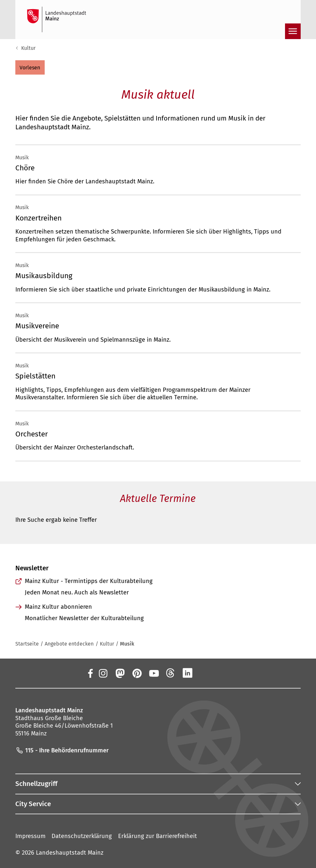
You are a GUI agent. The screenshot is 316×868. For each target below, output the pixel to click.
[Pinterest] (137, 673)
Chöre (25, 168)
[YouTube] (154, 673)
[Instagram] (103, 673)
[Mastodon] (120, 673)
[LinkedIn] (188, 673)
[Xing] (204, 673)
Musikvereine (37, 326)
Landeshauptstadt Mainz (70, 853)
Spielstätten (35, 376)
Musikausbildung (44, 276)
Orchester (32, 434)
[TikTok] (221, 673)
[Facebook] (90, 673)
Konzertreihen (38, 218)
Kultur (28, 48)
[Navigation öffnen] (293, 31)
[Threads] (171, 673)
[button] (30, 67)
